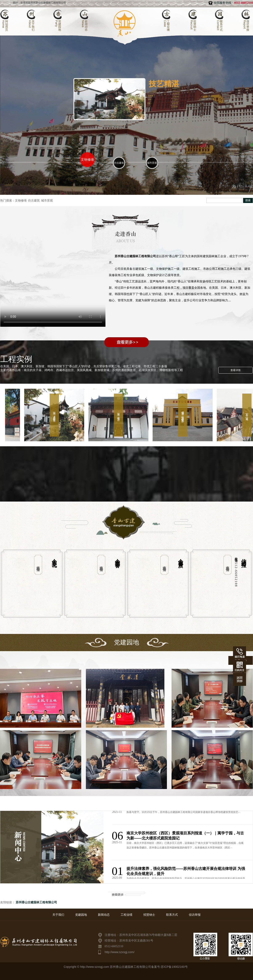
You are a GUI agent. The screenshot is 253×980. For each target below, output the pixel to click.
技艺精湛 (162, 84)
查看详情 (236, 370)
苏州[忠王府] (120, 415)
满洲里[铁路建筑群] (184, 415)
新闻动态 (104, 915)
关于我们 (58, 915)
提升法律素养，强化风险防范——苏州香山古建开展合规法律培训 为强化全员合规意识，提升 (186, 872)
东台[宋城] (248, 415)
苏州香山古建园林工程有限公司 (36, 902)
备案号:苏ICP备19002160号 (169, 967)
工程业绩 (126, 915)
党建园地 (81, 915)
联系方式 (172, 915)
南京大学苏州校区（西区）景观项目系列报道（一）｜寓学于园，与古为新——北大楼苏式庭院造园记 (185, 836)
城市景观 (47, 200)
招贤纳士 (149, 915)
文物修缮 (21, 200)
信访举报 (195, 915)
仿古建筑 (34, 200)
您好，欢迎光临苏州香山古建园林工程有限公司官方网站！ (49, 3)
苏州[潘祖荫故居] (56, 415)
